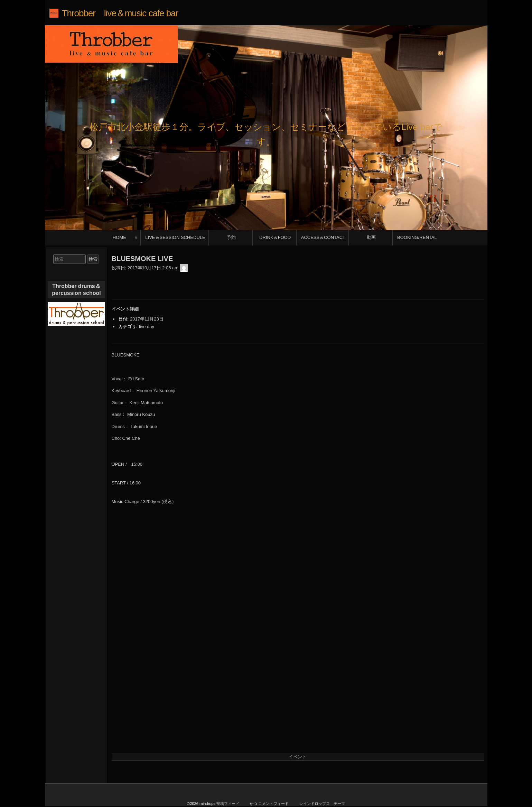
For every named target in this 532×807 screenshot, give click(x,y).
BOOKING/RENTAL (417, 237)
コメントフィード (273, 804)
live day (147, 327)
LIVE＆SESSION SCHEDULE (175, 237)
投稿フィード (228, 804)
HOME (119, 237)
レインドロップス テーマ (322, 804)
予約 (231, 237)
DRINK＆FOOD (275, 237)
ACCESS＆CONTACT (323, 237)
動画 (371, 237)
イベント (298, 757)
